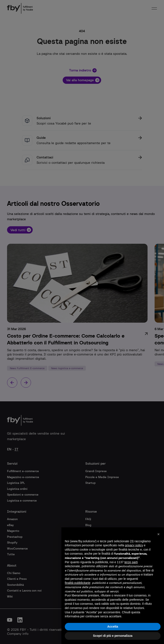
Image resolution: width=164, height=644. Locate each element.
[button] (158, 534)
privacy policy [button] (134, 545)
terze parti (131, 562)
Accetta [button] (113, 627)
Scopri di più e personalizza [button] (113, 636)
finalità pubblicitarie (78, 583)
